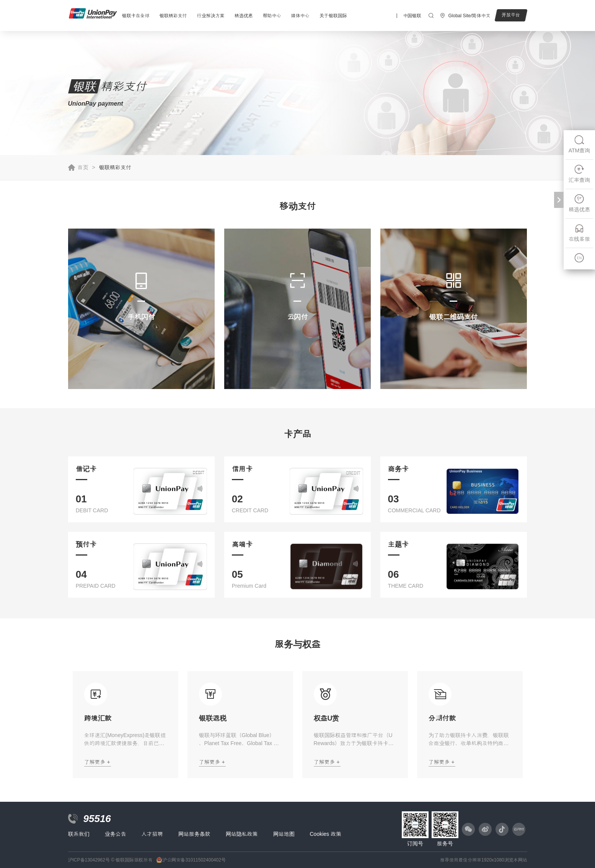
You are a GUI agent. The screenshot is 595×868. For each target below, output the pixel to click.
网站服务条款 (194, 834)
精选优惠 (244, 16)
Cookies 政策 (326, 834)
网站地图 (284, 834)
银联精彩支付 (173, 16)
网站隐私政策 (242, 834)
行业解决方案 (211, 16)
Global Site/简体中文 (469, 16)
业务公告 (116, 834)
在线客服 (579, 233)
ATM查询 (580, 144)
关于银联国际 (333, 16)
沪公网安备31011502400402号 (194, 860)
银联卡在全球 (136, 16)
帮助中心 (272, 16)
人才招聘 (152, 834)
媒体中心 (300, 16)
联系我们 (79, 834)
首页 (83, 167)
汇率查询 (579, 174)
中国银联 (412, 16)
